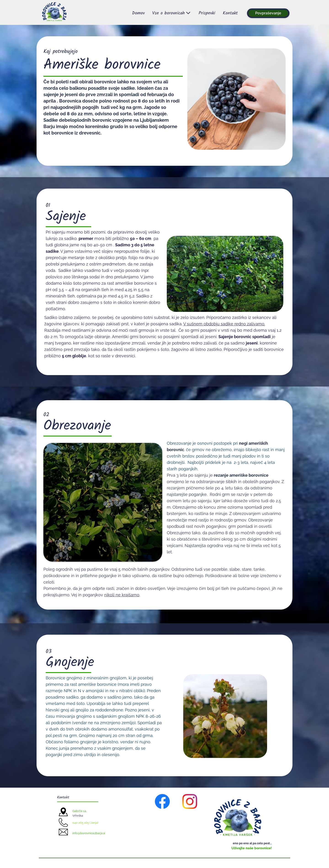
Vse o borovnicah (172, 13)
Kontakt (230, 13)
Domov (138, 13)
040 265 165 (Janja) (85, 823)
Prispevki (207, 13)
